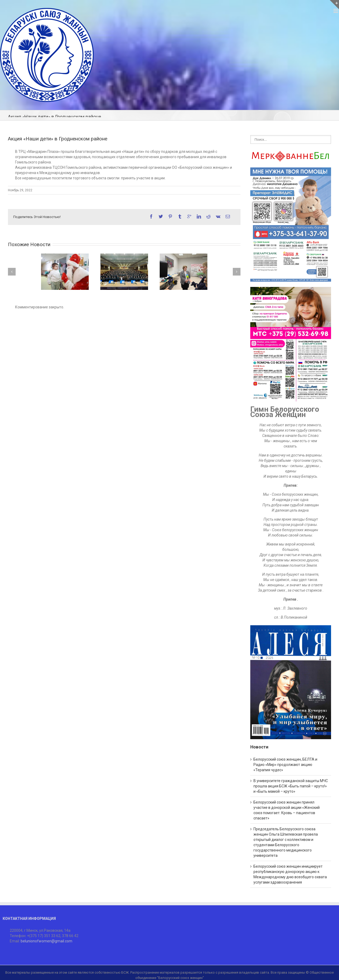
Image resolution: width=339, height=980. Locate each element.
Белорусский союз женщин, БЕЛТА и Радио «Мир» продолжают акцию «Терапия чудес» (285, 765)
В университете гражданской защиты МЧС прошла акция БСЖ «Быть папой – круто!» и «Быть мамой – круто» (291, 786)
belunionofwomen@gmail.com (46, 941)
